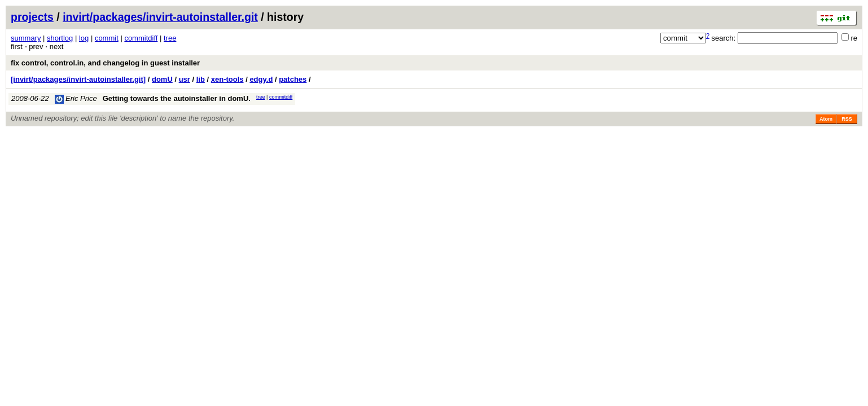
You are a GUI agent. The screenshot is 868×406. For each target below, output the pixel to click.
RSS (847, 119)
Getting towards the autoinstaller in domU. (177, 98)
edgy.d (261, 79)
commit (107, 38)
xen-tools (227, 79)
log (84, 38)
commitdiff (141, 38)
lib (201, 79)
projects (32, 17)
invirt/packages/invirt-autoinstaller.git (160, 17)
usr (185, 79)
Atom (826, 119)
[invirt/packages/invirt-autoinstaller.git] (78, 79)
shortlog (60, 38)
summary (26, 38)
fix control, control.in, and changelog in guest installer (105, 63)
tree (170, 38)
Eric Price (76, 98)
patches (293, 79)
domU (162, 79)
